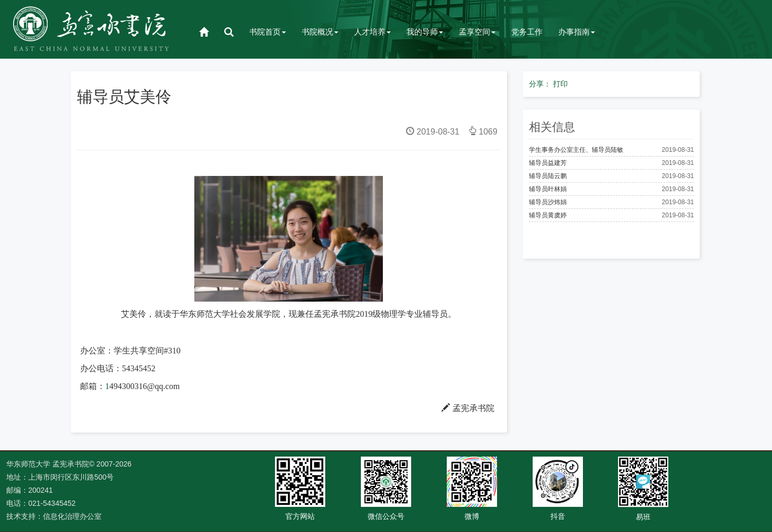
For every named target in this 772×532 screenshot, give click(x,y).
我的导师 (425, 32)
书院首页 (268, 32)
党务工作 (527, 32)
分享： (540, 84)
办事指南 (577, 32)
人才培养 (372, 32)
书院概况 (320, 32)
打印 (560, 84)
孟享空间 (477, 32)
